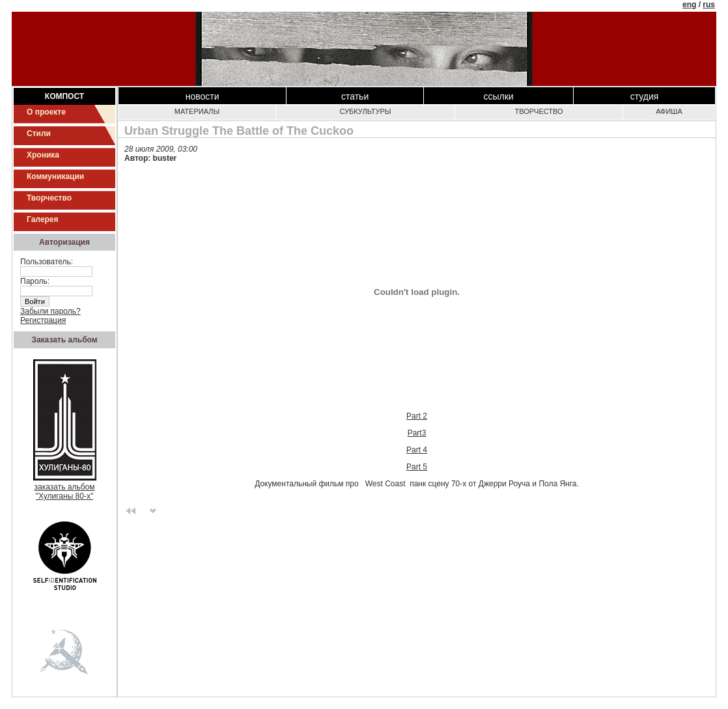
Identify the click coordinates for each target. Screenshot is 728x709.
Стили (39, 133)
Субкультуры (365, 111)
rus (709, 5)
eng (689, 5)
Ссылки (498, 96)
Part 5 (417, 467)
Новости (203, 96)
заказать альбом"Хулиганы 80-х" (65, 488)
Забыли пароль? (50, 311)
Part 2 (417, 416)
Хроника (43, 155)
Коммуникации (55, 176)
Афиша (669, 111)
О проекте (46, 112)
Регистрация (43, 320)
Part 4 (417, 450)
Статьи (355, 96)
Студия (645, 96)
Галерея (42, 219)
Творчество (49, 198)
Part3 (417, 433)
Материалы (197, 111)
